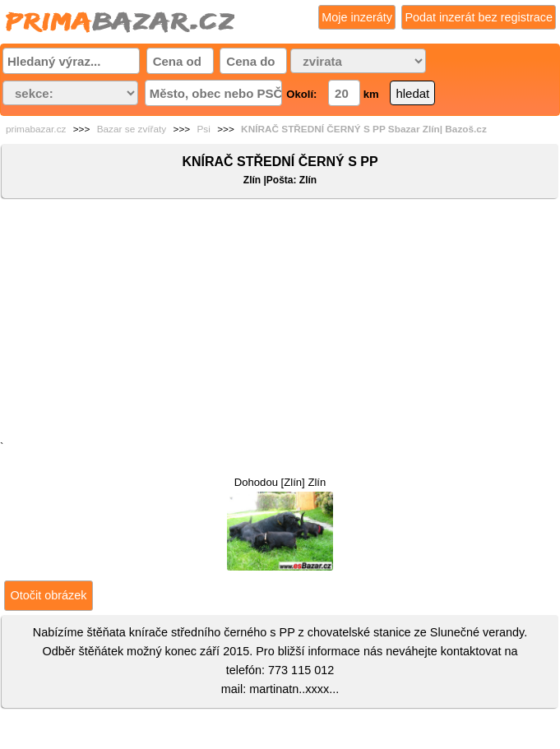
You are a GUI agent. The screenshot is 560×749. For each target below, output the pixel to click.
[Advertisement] (280, 323)
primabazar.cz (36, 129)
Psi (203, 129)
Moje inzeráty (357, 17)
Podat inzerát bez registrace (479, 17)
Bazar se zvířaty (132, 129)
